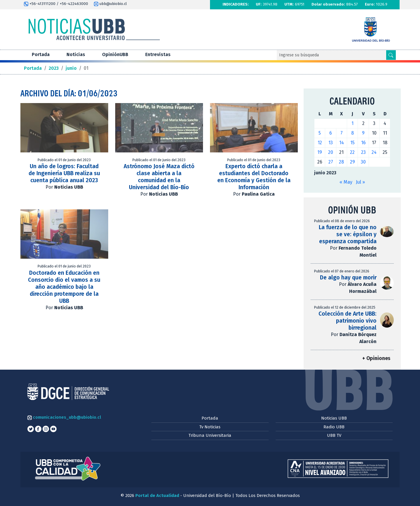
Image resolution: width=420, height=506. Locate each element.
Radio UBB (334, 427)
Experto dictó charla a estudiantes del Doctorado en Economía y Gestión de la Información (254, 177)
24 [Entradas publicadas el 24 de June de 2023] (374, 152)
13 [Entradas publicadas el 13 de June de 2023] (331, 143)
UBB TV (334, 435)
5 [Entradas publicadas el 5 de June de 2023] (320, 133)
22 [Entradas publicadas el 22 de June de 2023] (352, 152)
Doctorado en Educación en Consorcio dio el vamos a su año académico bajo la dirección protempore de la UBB (64, 287)
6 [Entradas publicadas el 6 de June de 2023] (331, 133)
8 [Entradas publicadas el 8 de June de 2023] (352, 133)
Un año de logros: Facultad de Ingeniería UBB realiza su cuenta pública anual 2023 (64, 173)
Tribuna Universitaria (210, 435)
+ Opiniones (376, 358)
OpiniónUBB (115, 54)
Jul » (360, 182)
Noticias (76, 54)
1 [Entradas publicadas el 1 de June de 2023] (352, 123)
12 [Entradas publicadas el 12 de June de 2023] (320, 143)
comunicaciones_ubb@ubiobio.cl (64, 417)
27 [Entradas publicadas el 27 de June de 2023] (331, 162)
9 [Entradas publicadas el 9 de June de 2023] (363, 133)
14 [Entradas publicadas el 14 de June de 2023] (342, 143)
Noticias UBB (334, 418)
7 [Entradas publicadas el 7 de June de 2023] (342, 133)
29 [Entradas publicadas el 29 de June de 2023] (352, 162)
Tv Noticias (210, 427)
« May (346, 182)
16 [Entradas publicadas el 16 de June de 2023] (363, 143)
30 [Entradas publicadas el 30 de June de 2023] (363, 162)
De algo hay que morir (348, 278)
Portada (41, 54)
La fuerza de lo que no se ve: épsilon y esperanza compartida (348, 234)
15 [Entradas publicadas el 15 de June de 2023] (352, 143)
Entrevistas (158, 54)
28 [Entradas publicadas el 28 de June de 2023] (341, 162)
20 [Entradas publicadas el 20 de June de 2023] (331, 152)
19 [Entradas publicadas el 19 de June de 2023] (320, 152)
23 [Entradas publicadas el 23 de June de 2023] (363, 152)
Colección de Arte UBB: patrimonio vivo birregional (348, 321)
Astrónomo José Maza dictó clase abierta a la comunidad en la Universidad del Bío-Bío (159, 177)
